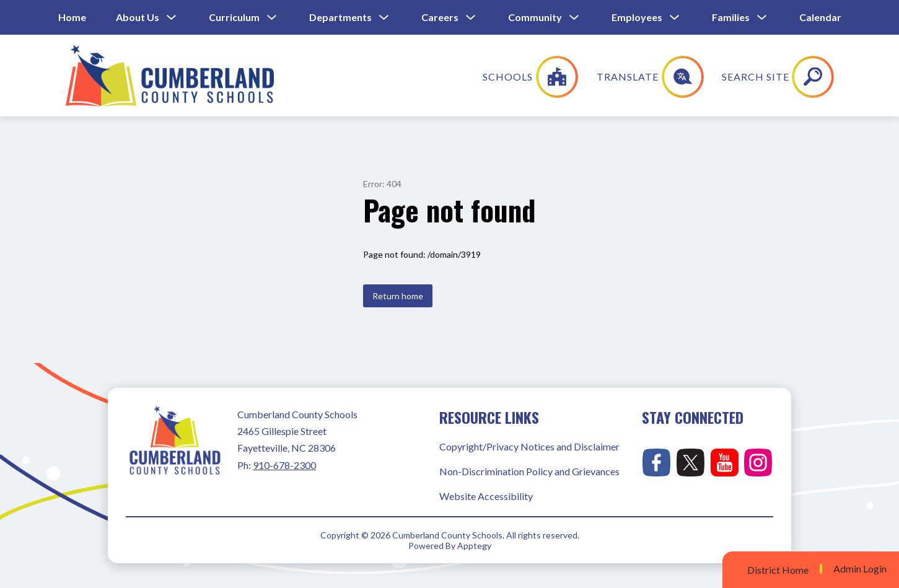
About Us (138, 17)
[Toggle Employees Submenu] (675, 18)
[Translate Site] (733, 77)
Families (731, 17)
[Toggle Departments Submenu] (384, 18)
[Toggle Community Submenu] (574, 18)
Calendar (820, 17)
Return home (398, 296)
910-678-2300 (284, 465)
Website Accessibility (486, 496)
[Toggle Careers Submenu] (471, 18)
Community (535, 17)
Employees (637, 17)
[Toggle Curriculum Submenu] (272, 18)
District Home (778, 570)
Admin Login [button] (860, 569)
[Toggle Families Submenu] (762, 18)
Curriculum (234, 17)
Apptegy (474, 546)
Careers (440, 17)
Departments (340, 17)
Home (72, 17)
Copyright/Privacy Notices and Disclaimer (529, 446)
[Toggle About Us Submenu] (172, 18)
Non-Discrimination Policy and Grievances (529, 471)
